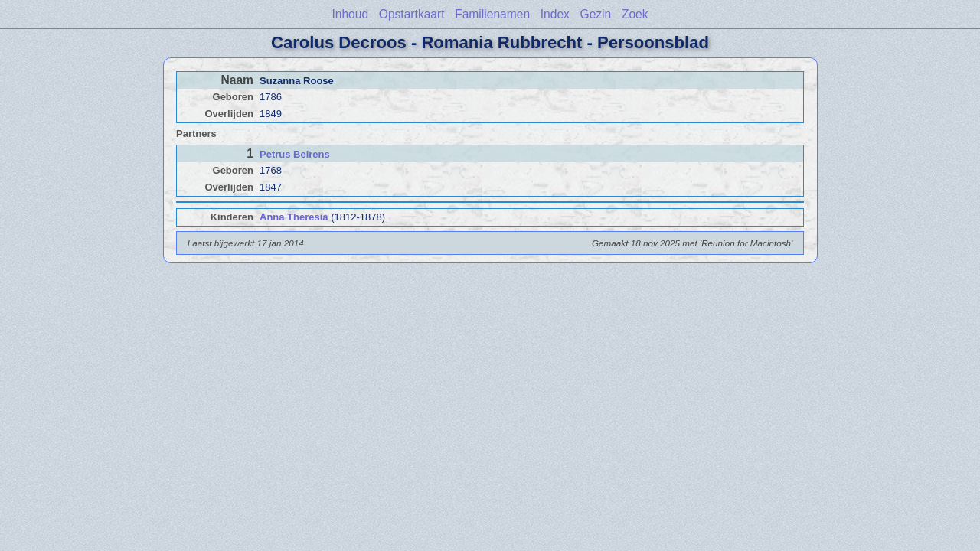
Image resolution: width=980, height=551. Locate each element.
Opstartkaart (412, 14)
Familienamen (492, 14)
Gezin (596, 14)
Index (555, 14)
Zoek (635, 14)
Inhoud (350, 14)
